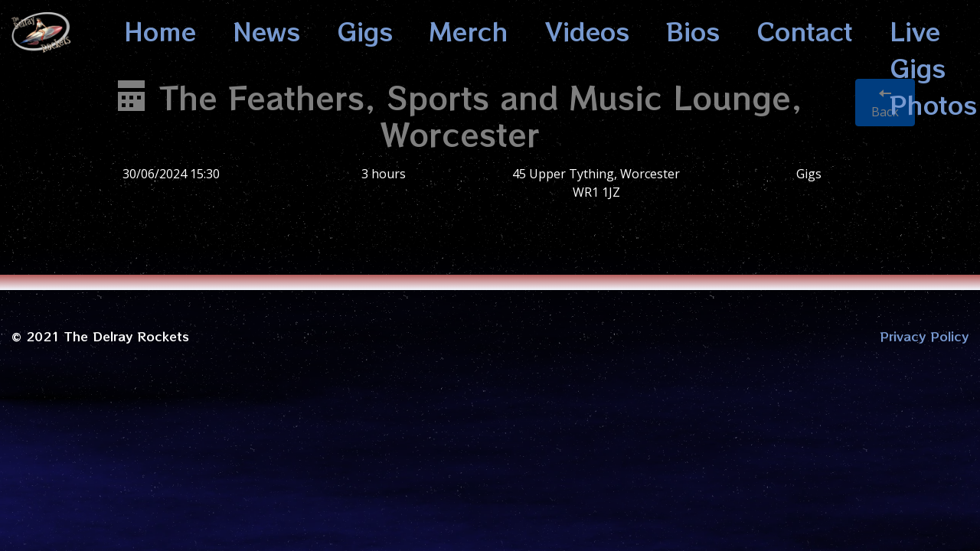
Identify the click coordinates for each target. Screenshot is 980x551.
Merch (469, 31)
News (266, 31)
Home (160, 31)
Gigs (365, 31)
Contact (805, 31)
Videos (587, 31)
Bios (693, 31)
